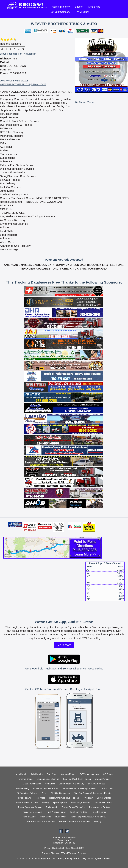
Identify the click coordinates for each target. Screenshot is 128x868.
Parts (44, 793)
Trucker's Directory (50, 853)
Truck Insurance (99, 812)
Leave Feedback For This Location (18, 54)
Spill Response (60, 803)
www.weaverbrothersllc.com (15, 81)
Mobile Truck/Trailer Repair (46, 788)
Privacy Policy (64, 859)
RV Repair (88, 798)
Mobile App (94, 7)
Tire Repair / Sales (103, 803)
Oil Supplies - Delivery (27, 793)
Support (79, 7)
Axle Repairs (37, 774)
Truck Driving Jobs (79, 812)
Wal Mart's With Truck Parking (41, 821)
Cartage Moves (68, 774)
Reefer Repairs (24, 798)
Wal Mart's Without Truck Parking (74, 821)
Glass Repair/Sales (32, 784)
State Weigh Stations (81, 803)
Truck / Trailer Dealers (32, 812)
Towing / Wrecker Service (30, 807)
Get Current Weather (85, 102)
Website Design (80, 859)
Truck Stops (45, 817)
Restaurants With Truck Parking (64, 798)
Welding (98, 821)
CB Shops (108, 774)
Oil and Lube (107, 788)
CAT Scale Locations (89, 774)
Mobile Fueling (22, 788)
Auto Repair (21, 774)
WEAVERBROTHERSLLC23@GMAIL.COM (23, 84)
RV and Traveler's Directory (74, 853)
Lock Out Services (97, 784)
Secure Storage (104, 798)
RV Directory (82, 12)
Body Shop (52, 774)
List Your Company (60, 12)
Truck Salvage (29, 817)
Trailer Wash (52, 807)
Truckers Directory (60, 7)
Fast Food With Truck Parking (77, 779)
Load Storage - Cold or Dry (71, 784)
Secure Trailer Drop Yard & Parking (32, 803)
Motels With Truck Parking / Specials (80, 788)
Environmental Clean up (48, 779)
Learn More (64, 645)
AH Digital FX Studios (100, 859)
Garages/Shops (102, 779)
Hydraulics (50, 784)
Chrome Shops (25, 779)
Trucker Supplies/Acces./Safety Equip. (88, 817)
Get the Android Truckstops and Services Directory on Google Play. (64, 669)
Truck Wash (60, 817)
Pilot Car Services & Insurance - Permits (93, 793)
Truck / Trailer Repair (56, 812)
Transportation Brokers (99, 807)
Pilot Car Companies (60, 793)
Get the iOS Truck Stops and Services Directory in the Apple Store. (64, 689)
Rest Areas (40, 798)
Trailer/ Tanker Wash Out (73, 807)
